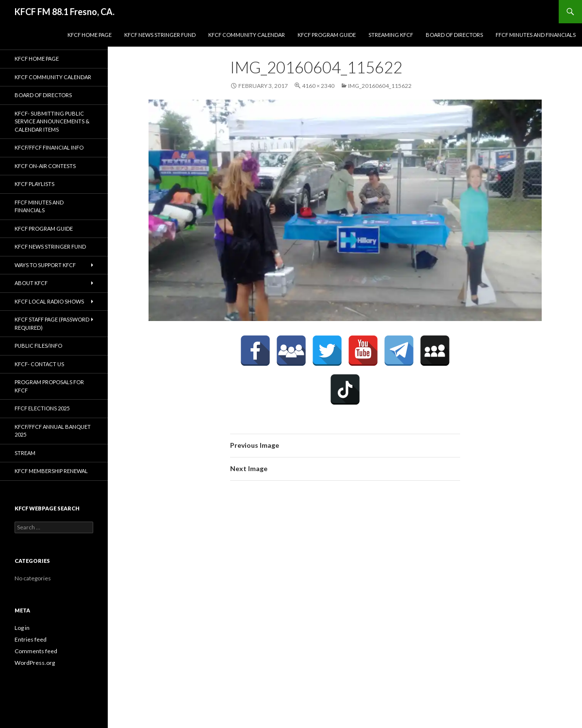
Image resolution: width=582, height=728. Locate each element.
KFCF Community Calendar (247, 35)
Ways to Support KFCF (45, 265)
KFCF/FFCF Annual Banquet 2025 (53, 431)
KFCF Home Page (90, 35)
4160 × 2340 (318, 86)
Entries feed (31, 639)
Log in (22, 628)
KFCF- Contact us (39, 364)
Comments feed (36, 651)
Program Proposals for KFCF (49, 386)
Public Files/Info (38, 346)
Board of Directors (454, 35)
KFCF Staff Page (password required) (52, 323)
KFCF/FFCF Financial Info (49, 147)
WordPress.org (35, 663)
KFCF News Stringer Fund (160, 35)
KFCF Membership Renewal (51, 471)
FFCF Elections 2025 (42, 408)
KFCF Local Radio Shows (49, 301)
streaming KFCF (391, 35)
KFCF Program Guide (327, 35)
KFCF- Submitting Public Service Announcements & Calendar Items (52, 121)
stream (25, 453)
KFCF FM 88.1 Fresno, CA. (65, 12)
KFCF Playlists (34, 184)
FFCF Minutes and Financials (536, 35)
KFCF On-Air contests (45, 166)
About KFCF (31, 283)
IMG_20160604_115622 (380, 86)
